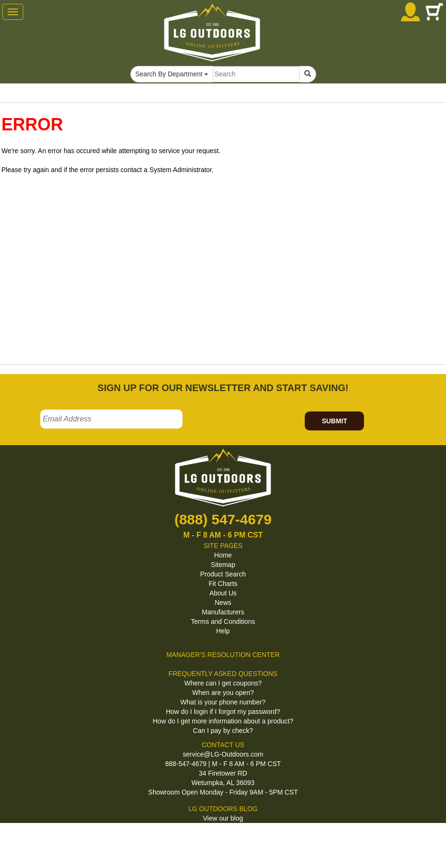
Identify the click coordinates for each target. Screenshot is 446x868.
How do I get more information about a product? (223, 721)
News (223, 603)
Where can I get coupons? (223, 683)
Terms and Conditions (223, 621)
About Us (223, 593)
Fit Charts (223, 584)
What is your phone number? (223, 702)
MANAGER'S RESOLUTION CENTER (223, 655)
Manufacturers (223, 612)
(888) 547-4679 (223, 519)
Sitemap (223, 565)
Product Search (223, 574)
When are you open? (223, 693)
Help (223, 631)
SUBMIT (335, 421)
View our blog (223, 818)
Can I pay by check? (223, 731)
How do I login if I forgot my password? (223, 712)
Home (223, 555)
